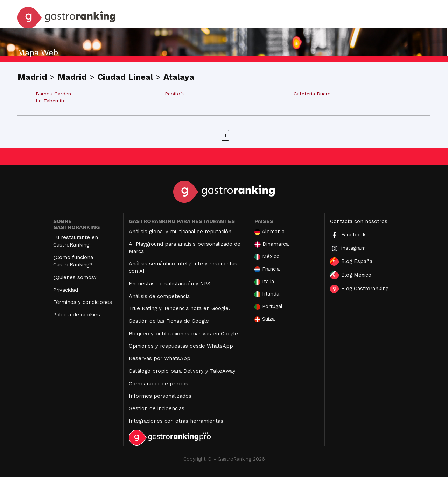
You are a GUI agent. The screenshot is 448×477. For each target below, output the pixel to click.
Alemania (269, 232)
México (267, 257)
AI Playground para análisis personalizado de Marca (185, 248)
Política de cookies (77, 315)
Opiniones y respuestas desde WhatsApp (181, 346)
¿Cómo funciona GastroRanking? (73, 261)
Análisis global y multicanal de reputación (180, 232)
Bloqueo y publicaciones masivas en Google (183, 334)
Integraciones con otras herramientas (176, 421)
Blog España (351, 262)
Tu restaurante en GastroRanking (76, 241)
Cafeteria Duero (312, 94)
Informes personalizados (160, 396)
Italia (264, 282)
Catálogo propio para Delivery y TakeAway (182, 371)
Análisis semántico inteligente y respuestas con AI (183, 267)
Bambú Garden (53, 94)
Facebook (348, 235)
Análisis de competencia (159, 296)
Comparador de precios (159, 384)
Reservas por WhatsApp (160, 358)
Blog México (351, 275)
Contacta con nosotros (359, 221)
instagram (348, 248)
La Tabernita (51, 101)
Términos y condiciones (83, 302)
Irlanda (267, 294)
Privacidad (66, 290)
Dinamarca (272, 244)
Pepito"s (175, 94)
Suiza (265, 319)
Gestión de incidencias (157, 408)
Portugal (268, 307)
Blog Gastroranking (359, 289)
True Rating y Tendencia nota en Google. (179, 308)
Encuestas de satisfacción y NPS (170, 284)
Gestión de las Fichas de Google (169, 321)
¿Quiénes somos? (75, 277)
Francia (267, 269)
